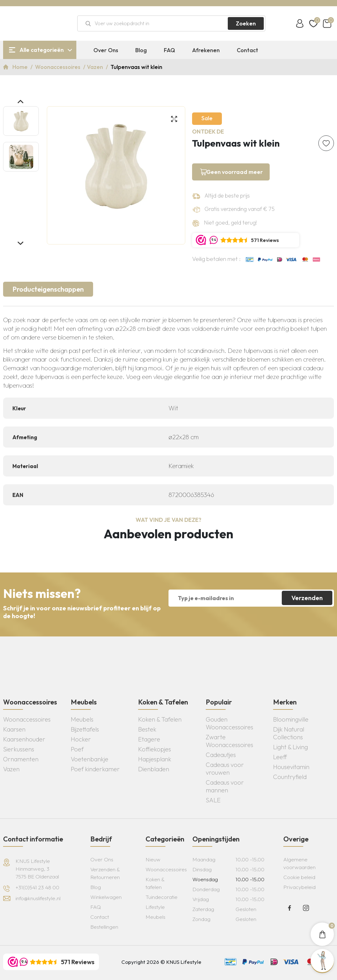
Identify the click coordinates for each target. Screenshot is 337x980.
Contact (247, 50)
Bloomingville (291, 719)
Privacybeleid (299, 887)
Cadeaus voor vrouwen (225, 768)
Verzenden (307, 598)
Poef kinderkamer (95, 769)
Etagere (149, 739)
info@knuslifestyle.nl (38, 898)
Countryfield (290, 777)
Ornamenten (21, 759)
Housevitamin (291, 767)
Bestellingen (104, 927)
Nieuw (153, 859)
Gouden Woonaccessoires (229, 723)
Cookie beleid (299, 877)
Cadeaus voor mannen (225, 786)
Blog (141, 50)
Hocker (81, 739)
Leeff (280, 757)
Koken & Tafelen (160, 719)
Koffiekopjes (155, 749)
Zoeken (246, 23)
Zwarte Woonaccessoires (229, 741)
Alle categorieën (42, 50)
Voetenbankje (90, 759)
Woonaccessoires (58, 67)
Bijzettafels (85, 729)
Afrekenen (206, 50)
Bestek (147, 729)
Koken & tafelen (155, 883)
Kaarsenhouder (24, 739)
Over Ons (106, 50)
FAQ (169, 50)
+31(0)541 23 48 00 (37, 887)
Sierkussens (19, 749)
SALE (213, 800)
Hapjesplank (155, 759)
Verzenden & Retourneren (105, 873)
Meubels (82, 719)
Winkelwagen (106, 897)
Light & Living (290, 747)
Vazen (96, 67)
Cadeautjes (221, 755)
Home (21, 67)
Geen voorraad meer (235, 172)
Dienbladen (154, 769)
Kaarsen (14, 729)
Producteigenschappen (48, 289)
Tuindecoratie (162, 897)
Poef (77, 749)
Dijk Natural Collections (289, 733)
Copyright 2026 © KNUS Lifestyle (161, 962)
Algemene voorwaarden (299, 863)
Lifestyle (155, 907)
